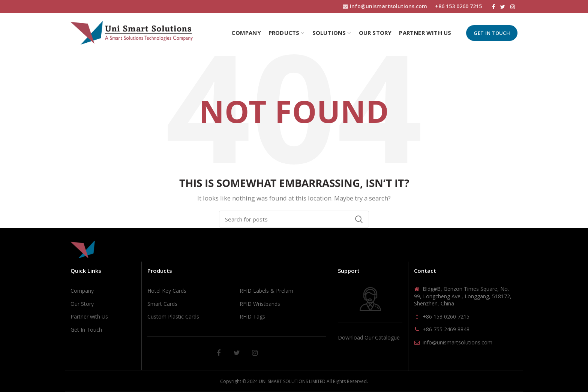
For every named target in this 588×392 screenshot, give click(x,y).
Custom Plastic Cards (173, 316)
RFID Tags (252, 316)
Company (82, 291)
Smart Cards (162, 304)
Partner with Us (89, 316)
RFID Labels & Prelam (266, 291)
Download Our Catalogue (369, 337)
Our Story (82, 304)
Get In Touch (492, 33)
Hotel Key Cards (167, 291)
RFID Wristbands (260, 304)
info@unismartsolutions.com (457, 342)
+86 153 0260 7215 (446, 316)
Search (359, 219)
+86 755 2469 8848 (446, 329)
